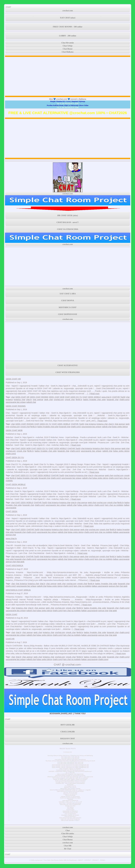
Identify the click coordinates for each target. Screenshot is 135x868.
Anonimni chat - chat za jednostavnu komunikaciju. (70, 783)
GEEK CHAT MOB (57, 397)
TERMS (103, 860)
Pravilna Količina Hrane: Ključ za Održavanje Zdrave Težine (68, 105)
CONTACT (88, 860)
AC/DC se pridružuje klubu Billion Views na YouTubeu (70, 781)
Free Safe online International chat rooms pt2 (70, 762)
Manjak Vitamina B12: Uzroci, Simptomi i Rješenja (68, 101)
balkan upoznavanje (121, 532)
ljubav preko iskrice (120, 427)
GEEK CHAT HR (13, 379)
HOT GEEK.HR (68, 725)
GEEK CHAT (12, 614)
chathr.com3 (11, 454)
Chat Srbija (70, 808)
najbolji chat (31, 402)
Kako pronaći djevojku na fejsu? (70, 820)
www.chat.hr (107, 397)
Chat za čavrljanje (70, 795)
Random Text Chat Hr (70, 787)
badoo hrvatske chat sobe (94, 400)
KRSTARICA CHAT (68, 307)
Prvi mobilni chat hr (70, 786)
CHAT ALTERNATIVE (68, 365)
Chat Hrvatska (70, 810)
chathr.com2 (124, 400)
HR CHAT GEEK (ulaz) (68, 215)
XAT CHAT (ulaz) (68, 18)
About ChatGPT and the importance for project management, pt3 (70, 765)
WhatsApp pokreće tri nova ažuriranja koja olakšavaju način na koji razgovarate (70, 777)
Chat (68, 830)
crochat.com (68, 11)
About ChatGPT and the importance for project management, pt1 (70, 767)
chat (13, 397)
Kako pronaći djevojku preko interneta (70, 818)
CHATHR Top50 (119, 397)
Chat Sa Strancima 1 (70, 816)
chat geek (20, 562)
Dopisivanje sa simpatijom (70, 811)
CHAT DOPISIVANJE (68, 314)
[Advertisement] (68, 76)
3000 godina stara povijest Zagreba (70, 789)
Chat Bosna (70, 807)
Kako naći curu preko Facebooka (70, 819)
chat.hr (29, 400)
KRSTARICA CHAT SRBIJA (18, 590)
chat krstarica (90, 424)
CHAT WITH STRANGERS (68, 372)
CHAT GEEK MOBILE (92, 397)
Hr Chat (68, 849)
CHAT (9, 7)
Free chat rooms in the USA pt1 (70, 758)
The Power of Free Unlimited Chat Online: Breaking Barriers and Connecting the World (70, 761)
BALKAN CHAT (68, 739)
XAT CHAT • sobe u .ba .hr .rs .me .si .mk (70, 802)
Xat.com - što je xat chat (70, 793)
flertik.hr (79, 400)
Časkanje (70, 799)
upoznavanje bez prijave (16, 402)
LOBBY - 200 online (68, 36)
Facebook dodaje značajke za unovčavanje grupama (70, 775)
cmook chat (70, 400)
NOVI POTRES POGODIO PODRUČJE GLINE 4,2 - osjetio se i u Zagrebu (70, 790)
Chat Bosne (68, 49)
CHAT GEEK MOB (23, 448)
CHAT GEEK (12, 511)
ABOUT (81, 860)
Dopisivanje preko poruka (70, 812)
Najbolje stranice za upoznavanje (70, 797)
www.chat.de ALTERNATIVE (70, 801)
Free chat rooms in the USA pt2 (70, 757)
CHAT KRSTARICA (15, 565)
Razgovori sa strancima (70, 794)
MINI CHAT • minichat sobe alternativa (70, 803)
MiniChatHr (70, 785)
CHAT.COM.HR (68, 732)
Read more (95, 394)
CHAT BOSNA (68, 300)
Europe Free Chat (70, 806)
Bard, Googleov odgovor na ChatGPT (70, 769)
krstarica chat (19, 400)
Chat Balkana (68, 52)
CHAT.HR (10, 639)
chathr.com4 (103, 659)
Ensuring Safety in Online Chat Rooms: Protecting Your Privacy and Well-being (70, 756)
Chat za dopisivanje (70, 814)
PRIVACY (96, 860)
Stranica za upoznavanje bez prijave (70, 798)
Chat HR (68, 846)
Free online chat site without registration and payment (70, 760)
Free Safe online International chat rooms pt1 (70, 764)
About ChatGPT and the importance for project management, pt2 (70, 766)
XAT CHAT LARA (68, 294)
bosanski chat (113, 400)
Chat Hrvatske (68, 43)
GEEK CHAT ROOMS (39, 397)
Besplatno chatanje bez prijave (70, 815)
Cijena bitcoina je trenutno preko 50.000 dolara (70, 791)
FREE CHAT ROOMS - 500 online (68, 27)
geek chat (49, 400)
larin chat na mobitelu (114, 505)
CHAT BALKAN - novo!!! (68, 222)
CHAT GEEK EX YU (73, 397)
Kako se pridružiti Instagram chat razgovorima (70, 774)
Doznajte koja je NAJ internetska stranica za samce (70, 782)
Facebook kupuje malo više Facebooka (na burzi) (70, 770)
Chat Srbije (68, 46)
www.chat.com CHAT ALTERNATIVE (70, 805)
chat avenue (38, 400)
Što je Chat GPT (70, 773)
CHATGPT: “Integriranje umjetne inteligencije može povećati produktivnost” (70, 771)
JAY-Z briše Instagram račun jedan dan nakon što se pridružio (70, 778)
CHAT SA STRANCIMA (68, 229)
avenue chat (11, 535)
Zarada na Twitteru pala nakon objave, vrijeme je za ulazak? (70, 779)
